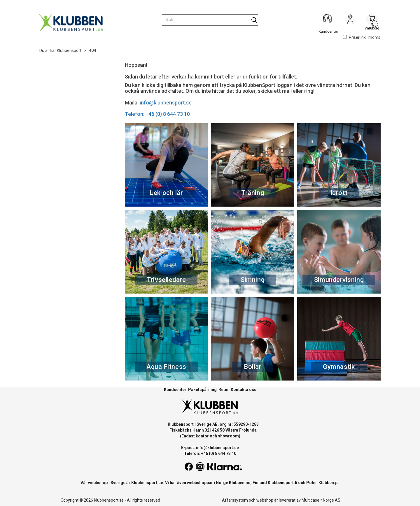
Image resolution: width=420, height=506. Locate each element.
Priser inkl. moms (362, 37)
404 (92, 50)
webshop (265, 500)
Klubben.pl (329, 483)
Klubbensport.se (147, 483)
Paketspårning (202, 390)
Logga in (350, 21)
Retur (224, 390)
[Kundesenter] (329, 20)
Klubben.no (240, 483)
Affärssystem (235, 500)
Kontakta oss (244, 390)
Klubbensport (69, 50)
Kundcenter (175, 390)
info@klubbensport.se (166, 103)
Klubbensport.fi (282, 483)
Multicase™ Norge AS (321, 500)
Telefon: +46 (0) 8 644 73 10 (157, 114)
